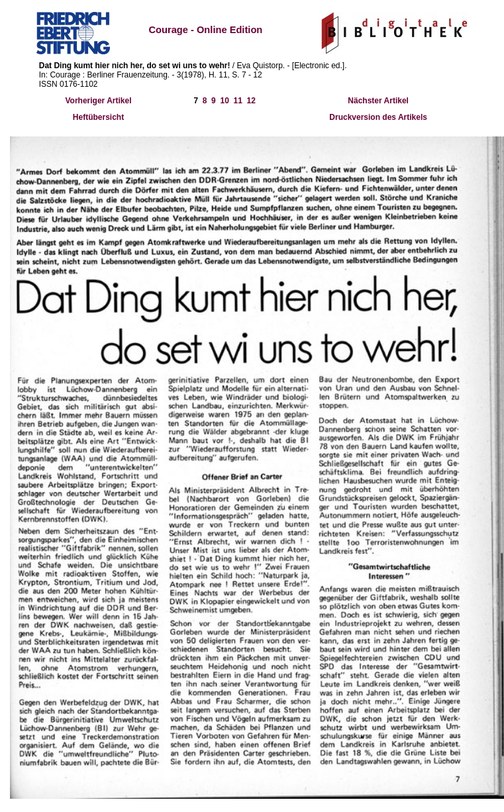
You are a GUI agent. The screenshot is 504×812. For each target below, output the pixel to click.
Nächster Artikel (378, 101)
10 (224, 101)
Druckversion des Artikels (378, 117)
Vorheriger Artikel (98, 101)
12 (251, 101)
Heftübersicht (98, 117)
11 (238, 101)
